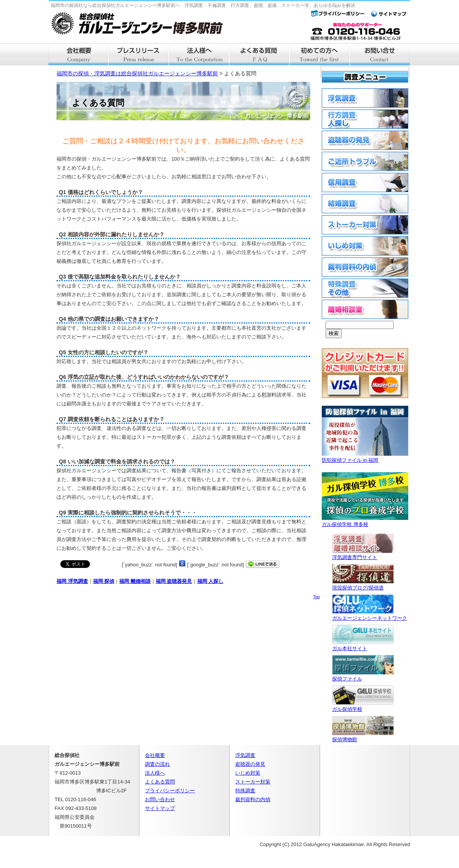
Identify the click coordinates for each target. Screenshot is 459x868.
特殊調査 (245, 791)
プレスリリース (139, 54)
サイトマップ (160, 808)
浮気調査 (245, 755)
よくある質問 (260, 54)
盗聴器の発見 (250, 764)
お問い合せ (380, 54)
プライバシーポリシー (170, 791)
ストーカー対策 (253, 782)
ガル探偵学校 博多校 (365, 521)
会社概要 (79, 54)
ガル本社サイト (363, 645)
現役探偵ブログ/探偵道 (363, 585)
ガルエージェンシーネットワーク (370, 615)
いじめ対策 (248, 773)
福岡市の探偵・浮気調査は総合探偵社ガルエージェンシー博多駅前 (137, 73)
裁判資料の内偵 (253, 799)
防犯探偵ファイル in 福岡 (365, 457)
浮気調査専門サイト (363, 554)
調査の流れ (157, 764)
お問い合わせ (160, 799)
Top (316, 597)
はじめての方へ (320, 54)
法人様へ (199, 54)
